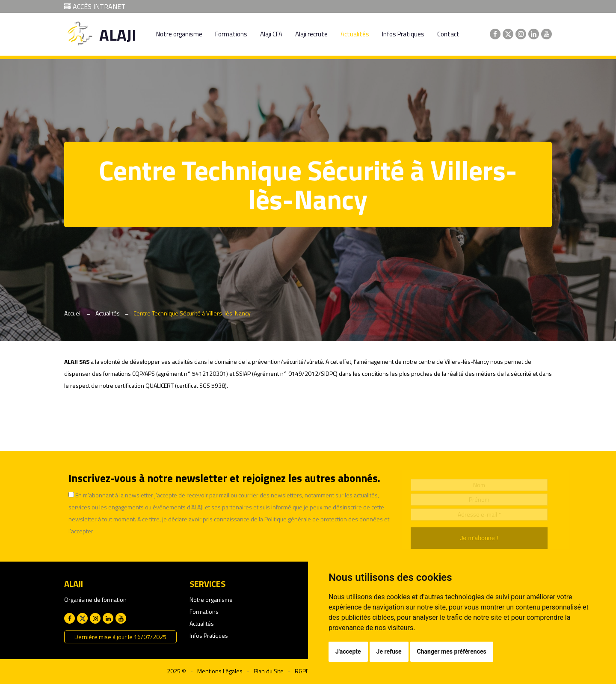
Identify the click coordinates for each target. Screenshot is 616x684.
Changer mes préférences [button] (452, 651)
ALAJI (118, 35)
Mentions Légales (220, 671)
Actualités (355, 34)
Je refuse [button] (389, 651)
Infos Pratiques (403, 34)
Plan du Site (269, 671)
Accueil (73, 313)
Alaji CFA (271, 34)
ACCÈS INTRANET (95, 6)
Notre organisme (179, 34)
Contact (448, 34)
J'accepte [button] (348, 651)
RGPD (302, 671)
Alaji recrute (311, 34)
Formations (231, 34)
